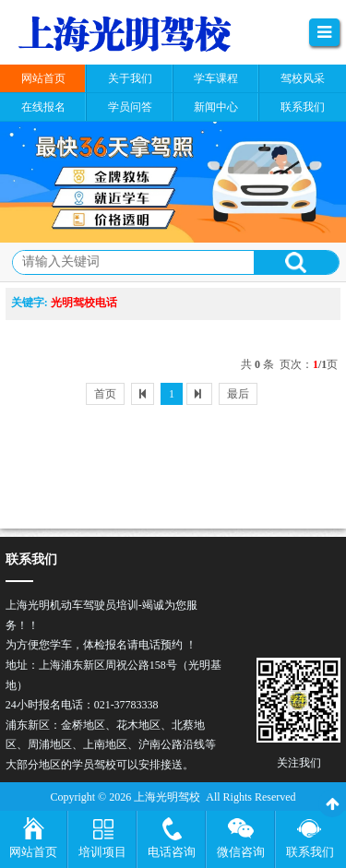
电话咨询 (172, 852)
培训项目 (102, 852)
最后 (238, 394)
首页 (105, 394)
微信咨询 (241, 852)
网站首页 (33, 852)
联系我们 (310, 852)
